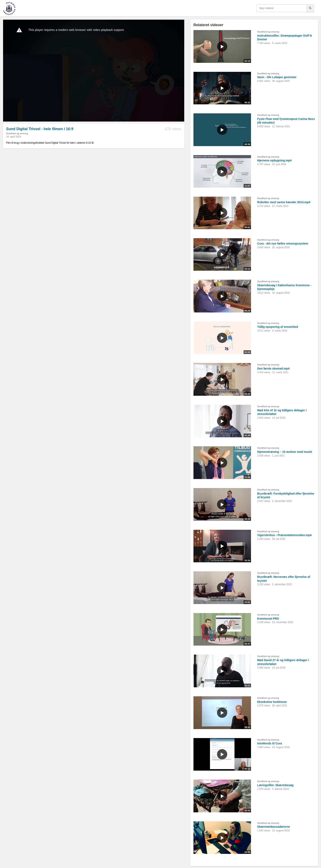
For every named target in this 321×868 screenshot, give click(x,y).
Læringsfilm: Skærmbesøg (275, 785)
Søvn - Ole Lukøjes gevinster (277, 77)
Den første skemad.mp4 (273, 369)
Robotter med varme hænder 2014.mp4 (284, 202)
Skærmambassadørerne (274, 827)
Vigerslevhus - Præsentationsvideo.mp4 (284, 535)
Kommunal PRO (268, 619)
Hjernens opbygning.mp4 (274, 160)
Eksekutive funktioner (272, 702)
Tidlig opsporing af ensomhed (278, 327)
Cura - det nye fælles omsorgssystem (283, 243)
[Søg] (310, 8)
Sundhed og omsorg (17, 133)
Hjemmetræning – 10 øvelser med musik (285, 452)
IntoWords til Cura (270, 743)
